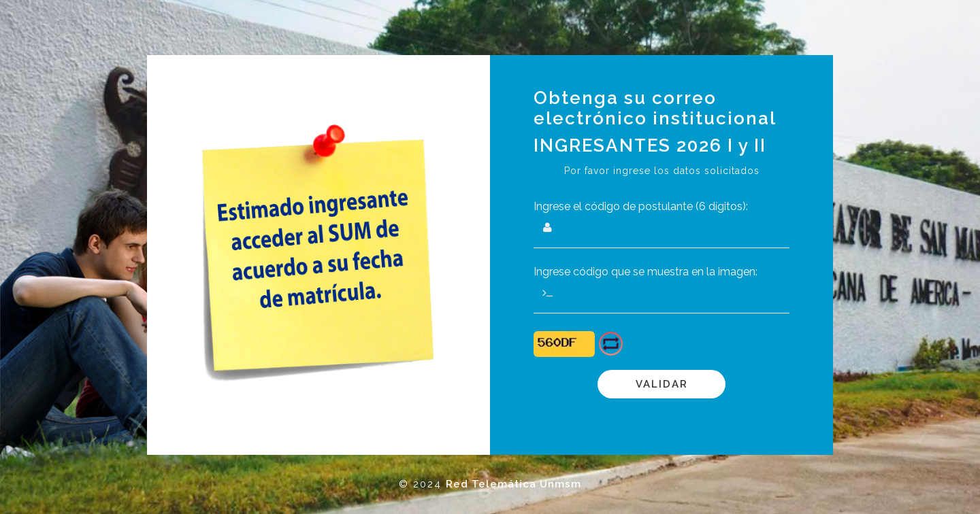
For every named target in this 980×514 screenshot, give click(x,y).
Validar (662, 384)
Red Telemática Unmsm (513, 484)
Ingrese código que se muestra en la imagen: (646, 272)
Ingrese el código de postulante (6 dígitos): (641, 206)
